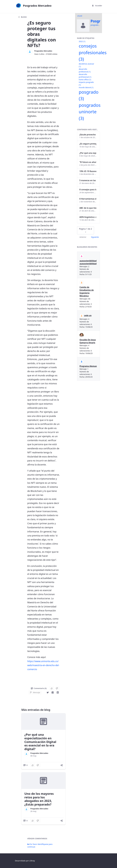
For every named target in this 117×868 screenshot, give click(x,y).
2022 (82, 41)
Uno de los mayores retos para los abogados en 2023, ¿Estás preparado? (39, 799)
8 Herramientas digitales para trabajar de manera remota (88, 199)
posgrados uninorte (90, 112)
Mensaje (35, 692)
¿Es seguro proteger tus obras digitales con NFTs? (88, 144)
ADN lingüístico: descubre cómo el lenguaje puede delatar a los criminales (88, 217)
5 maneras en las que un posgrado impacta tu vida (88, 180)
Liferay (32, 861)
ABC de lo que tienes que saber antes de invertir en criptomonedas (88, 208)
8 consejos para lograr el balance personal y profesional (88, 190)
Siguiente (95, 237)
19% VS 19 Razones (88, 171)
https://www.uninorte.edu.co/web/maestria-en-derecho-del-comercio (43, 665)
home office (85, 80)
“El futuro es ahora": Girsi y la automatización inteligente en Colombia (88, 162)
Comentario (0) (39, 688)
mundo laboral (86, 87)
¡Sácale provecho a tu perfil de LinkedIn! (88, 135)
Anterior (83, 237)
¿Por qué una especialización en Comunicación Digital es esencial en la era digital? (40, 742)
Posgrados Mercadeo (43, 51)
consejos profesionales (93, 52)
